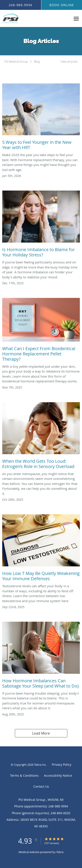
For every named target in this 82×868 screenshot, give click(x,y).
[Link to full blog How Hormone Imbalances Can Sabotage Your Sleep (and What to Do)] (41, 656)
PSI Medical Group (16, 61)
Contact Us (41, 786)
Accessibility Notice (58, 775)
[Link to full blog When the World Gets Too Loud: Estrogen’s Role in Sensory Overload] (41, 437)
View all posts (69, 62)
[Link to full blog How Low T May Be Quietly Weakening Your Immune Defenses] (41, 549)
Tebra (60, 852)
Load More (41, 733)
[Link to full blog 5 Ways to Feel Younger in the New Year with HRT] (41, 118)
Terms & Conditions (24, 775)
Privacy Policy (62, 764)
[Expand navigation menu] (76, 19)
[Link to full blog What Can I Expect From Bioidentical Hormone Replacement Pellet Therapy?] (41, 331)
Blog (37, 61)
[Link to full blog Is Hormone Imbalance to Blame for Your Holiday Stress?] (41, 225)
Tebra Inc (40, 765)
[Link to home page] (36, 19)
